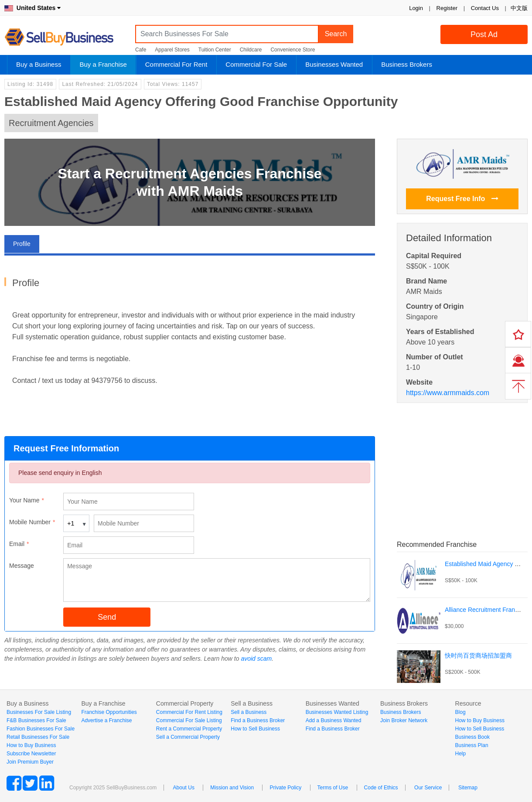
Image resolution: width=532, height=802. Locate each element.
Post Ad (484, 34)
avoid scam (256, 659)
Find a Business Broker (258, 720)
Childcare (251, 50)
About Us (184, 788)
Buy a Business (39, 64)
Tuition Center (215, 50)
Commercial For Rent (176, 64)
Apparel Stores (172, 50)
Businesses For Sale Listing (39, 712)
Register (447, 8)
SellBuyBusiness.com (65, 37)
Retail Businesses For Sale (38, 737)
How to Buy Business (31, 745)
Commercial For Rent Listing (189, 712)
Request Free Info (462, 199)
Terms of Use (333, 788)
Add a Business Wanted (334, 720)
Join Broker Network (404, 720)
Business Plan (472, 745)
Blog (460, 712)
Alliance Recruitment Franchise (487, 610)
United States (32, 8)
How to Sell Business (255, 729)
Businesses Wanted (334, 64)
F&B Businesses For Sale (36, 720)
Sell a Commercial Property (188, 737)
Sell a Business (249, 712)
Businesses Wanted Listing (337, 712)
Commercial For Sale (256, 64)
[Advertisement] (462, 462)
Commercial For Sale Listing (189, 720)
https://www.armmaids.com (448, 393)
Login (416, 8)
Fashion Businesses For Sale (41, 729)
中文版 (519, 8)
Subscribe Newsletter (31, 754)
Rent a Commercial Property (189, 729)
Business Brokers (407, 64)
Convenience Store (293, 50)
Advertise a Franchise (106, 720)
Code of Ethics (381, 788)
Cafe (141, 50)
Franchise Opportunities (109, 712)
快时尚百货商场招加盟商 (478, 655)
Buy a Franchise (103, 64)
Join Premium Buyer (30, 762)
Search (336, 34)
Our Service (428, 788)
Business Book (472, 737)
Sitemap (468, 788)
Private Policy (285, 788)
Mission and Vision (232, 788)
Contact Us (485, 8)
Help (461, 754)
